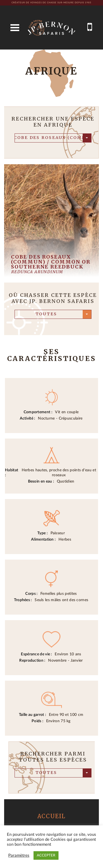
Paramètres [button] (19, 855)
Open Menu (15, 28)
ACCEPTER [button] (46, 855)
